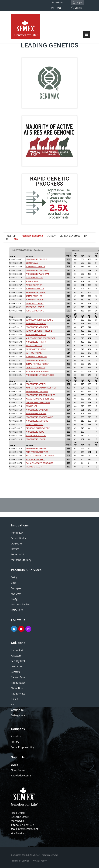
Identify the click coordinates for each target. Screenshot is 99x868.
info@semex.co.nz (28, 829)
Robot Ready (18, 682)
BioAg (14, 599)
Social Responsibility (23, 747)
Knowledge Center (21, 775)
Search (76, 7)
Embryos (16, 588)
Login (77, 2)
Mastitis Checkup (21, 604)
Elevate (15, 549)
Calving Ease (18, 677)
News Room (18, 770)
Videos (57, 2)
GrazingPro (17, 709)
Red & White (18, 693)
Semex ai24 (18, 554)
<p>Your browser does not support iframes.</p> (49, 360)
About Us (16, 736)
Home (56, 7)
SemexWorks (18, 538)
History (15, 741)
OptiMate (16, 543)
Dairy (14, 577)
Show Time (17, 688)
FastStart (16, 655)
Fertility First (18, 661)
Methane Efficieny (21, 559)
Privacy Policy (40, 860)
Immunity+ (17, 532)
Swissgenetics (19, 715)
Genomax (17, 666)
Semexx (16, 671)
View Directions (19, 833)
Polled (15, 699)
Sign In (15, 764)
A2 (13, 704)
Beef (14, 582)
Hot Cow (16, 593)
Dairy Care (17, 610)
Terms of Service (21, 860)
